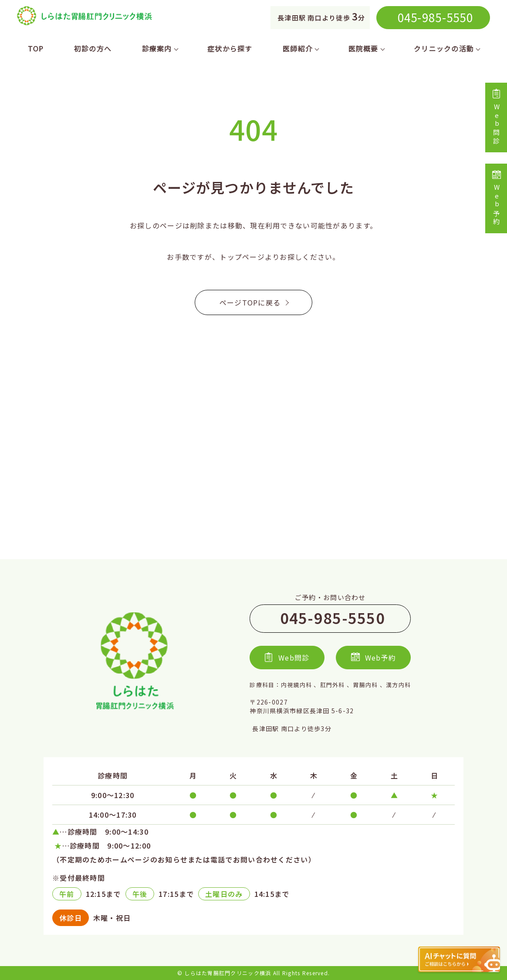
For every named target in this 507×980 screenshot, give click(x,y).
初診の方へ (93, 48)
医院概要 (366, 48)
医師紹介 (300, 48)
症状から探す (230, 48)
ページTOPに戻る (254, 302)
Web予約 (496, 198)
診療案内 (160, 48)
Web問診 (496, 117)
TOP (36, 48)
